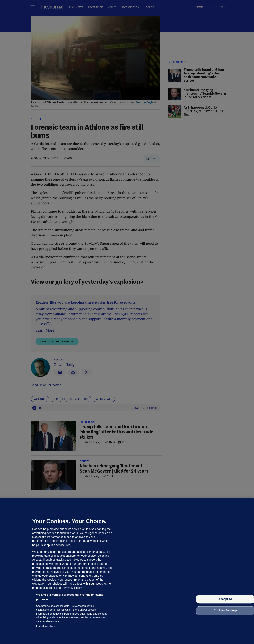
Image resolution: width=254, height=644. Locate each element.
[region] (127, 571)
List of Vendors (46, 626)
